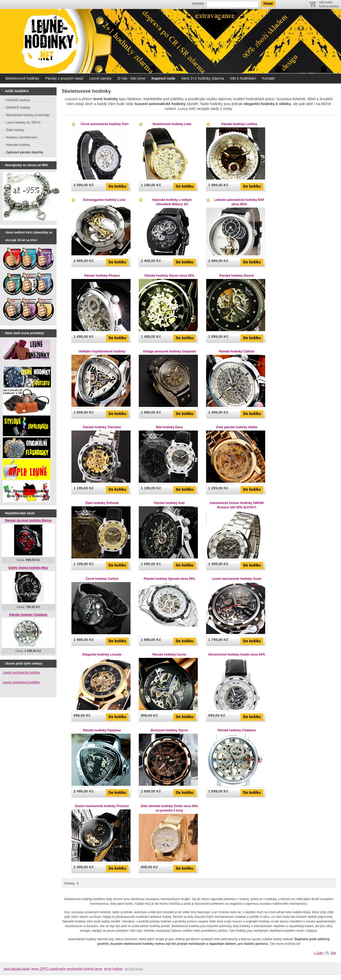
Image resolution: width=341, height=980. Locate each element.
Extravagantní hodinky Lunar (104, 200)
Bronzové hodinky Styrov (169, 730)
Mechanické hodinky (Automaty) (28, 115)
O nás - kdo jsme (131, 78)
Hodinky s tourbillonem (21, 137)
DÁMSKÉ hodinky (18, 108)
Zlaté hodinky (15, 130)
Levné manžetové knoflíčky (21, 682)
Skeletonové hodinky (22, 78)
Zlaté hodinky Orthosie (102, 503)
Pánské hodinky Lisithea (239, 124)
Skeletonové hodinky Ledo (172, 124)
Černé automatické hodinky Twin (105, 124)
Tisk (333, 953)
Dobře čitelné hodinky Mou (28, 568)
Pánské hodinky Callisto (237, 351)
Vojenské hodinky (18, 145)
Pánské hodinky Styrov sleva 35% (169, 276)
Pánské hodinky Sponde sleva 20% (169, 579)
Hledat (268, 4)
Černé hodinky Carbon (102, 579)
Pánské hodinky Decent (237, 276)
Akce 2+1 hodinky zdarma (202, 78)
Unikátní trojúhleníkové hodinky (102, 351)
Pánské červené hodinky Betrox (28, 520)
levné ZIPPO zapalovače (48, 969)
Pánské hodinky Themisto (102, 427)
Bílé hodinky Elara (169, 427)
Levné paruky (100, 78)
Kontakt (268, 78)
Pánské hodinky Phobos (102, 276)
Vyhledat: (198, 4)
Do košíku (117, 186)
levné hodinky (113, 969)
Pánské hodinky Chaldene (237, 730)
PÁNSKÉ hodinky (18, 100)
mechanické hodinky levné (84, 969)
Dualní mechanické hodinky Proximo (102, 806)
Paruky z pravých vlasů (64, 78)
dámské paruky (134, 969)
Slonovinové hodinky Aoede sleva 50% (237, 655)
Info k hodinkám (243, 78)
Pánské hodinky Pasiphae (102, 730)
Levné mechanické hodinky (21, 673)
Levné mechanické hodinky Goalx (237, 579)
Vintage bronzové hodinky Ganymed (169, 351)
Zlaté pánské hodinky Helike (237, 427)
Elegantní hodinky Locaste (102, 655)
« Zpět (318, 953)
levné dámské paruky (17, 969)
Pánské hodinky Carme (169, 655)
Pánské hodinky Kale (169, 503)
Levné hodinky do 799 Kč (23, 123)
